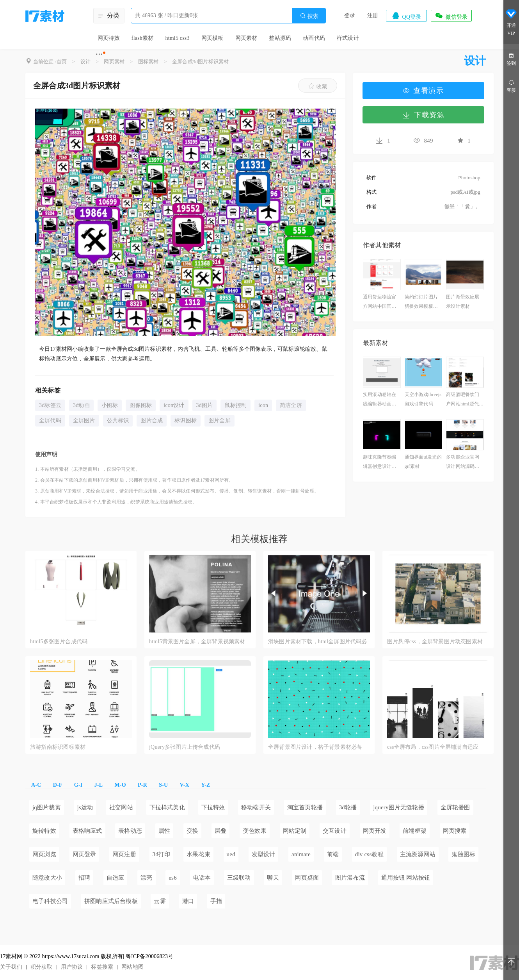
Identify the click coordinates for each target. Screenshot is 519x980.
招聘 (84, 878)
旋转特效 (44, 831)
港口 (188, 901)
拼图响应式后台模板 (111, 901)
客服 (511, 86)
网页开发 (375, 831)
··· (99, 54)
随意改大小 (47, 878)
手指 (216, 901)
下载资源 (423, 115)
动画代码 (314, 38)
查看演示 (423, 91)
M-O (120, 785)
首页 (62, 62)
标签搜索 (102, 967)
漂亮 (146, 878)
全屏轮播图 (455, 807)
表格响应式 (87, 831)
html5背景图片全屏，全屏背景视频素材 (197, 642)
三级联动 (239, 878)
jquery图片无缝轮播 (399, 807)
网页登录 (84, 854)
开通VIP (511, 23)
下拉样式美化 (167, 807)
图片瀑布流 (350, 878)
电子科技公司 (50, 901)
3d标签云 (50, 405)
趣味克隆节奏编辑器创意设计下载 (379, 463)
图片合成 (152, 420)
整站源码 (280, 38)
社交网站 (121, 807)
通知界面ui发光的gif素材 (423, 462)
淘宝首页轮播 (305, 807)
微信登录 (451, 16)
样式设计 (348, 38)
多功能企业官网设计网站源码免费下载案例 (463, 463)
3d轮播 (348, 807)
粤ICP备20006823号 (150, 956)
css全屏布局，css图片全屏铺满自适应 (433, 747)
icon (263, 405)
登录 (350, 15)
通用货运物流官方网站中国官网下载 (379, 303)
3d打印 (162, 854)
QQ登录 (406, 16)
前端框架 (415, 831)
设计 (85, 62)
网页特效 (109, 38)
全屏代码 (50, 420)
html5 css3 (177, 38)
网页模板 (212, 38)
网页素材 (246, 38)
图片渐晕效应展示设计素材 (463, 302)
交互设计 (335, 831)
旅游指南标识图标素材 (58, 747)
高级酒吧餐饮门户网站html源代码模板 (465, 400)
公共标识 (118, 420)
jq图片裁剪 (47, 807)
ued (231, 854)
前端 (333, 854)
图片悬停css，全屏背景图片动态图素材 (435, 642)
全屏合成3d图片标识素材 (200, 62)
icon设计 (174, 405)
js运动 (85, 807)
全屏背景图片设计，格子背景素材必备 (315, 747)
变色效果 (255, 831)
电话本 (202, 878)
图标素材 (148, 62)
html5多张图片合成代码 (59, 642)
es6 (173, 878)
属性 (164, 831)
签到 (511, 59)
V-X (185, 785)
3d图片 (205, 405)
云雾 (160, 901)
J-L (99, 785)
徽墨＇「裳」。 (462, 206)
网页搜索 (455, 831)
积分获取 (42, 967)
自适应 (116, 878)
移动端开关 (256, 807)
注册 (373, 15)
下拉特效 (213, 807)
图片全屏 (220, 420)
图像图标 (141, 405)
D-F (58, 785)
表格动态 (130, 831)
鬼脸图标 (463, 854)
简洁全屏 (291, 405)
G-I (78, 785)
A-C (36, 785)
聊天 (273, 878)
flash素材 (143, 38)
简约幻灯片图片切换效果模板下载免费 (421, 303)
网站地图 (132, 967)
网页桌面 (307, 878)
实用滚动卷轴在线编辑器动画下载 (379, 400)
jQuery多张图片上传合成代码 (185, 747)
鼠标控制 (236, 405)
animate (301, 854)
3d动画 (81, 405)
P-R (142, 785)
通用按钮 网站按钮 (406, 878)
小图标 (110, 405)
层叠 (220, 831)
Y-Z (205, 785)
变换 (192, 831)
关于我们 (11, 967)
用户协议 (72, 967)
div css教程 (369, 854)
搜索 (309, 16)
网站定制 (295, 831)
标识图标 (186, 420)
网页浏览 (44, 854)
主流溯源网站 (418, 854)
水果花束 (198, 854)
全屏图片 (84, 420)
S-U (163, 785)
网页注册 (124, 854)
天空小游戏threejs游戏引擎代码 (423, 399)
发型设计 (264, 854)
